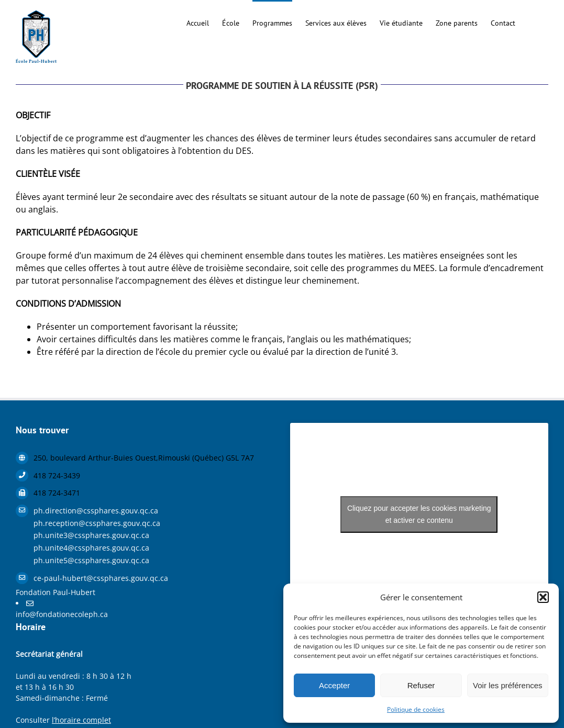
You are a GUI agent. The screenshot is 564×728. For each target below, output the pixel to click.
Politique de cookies (416, 709)
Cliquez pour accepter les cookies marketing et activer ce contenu (419, 514)
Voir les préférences (508, 685)
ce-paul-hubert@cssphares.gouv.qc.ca (101, 578)
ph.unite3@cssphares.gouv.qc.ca (91, 535)
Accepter (334, 685)
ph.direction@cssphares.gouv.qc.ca (96, 511)
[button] (543, 597)
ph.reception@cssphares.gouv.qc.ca (97, 523)
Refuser (421, 685)
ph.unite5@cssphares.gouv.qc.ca (91, 560)
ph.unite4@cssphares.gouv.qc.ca (91, 548)
